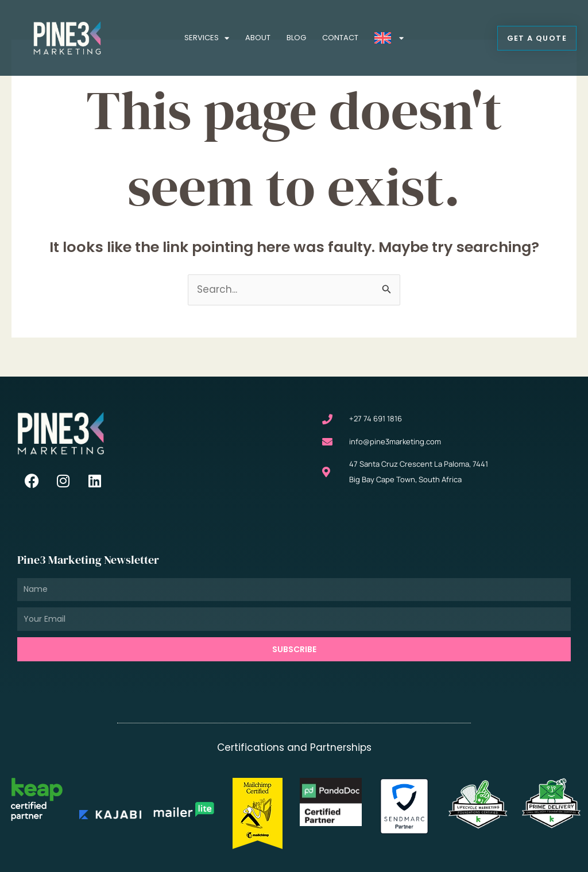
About (258, 38)
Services (207, 38)
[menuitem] (389, 38)
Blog (296, 38)
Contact (340, 38)
